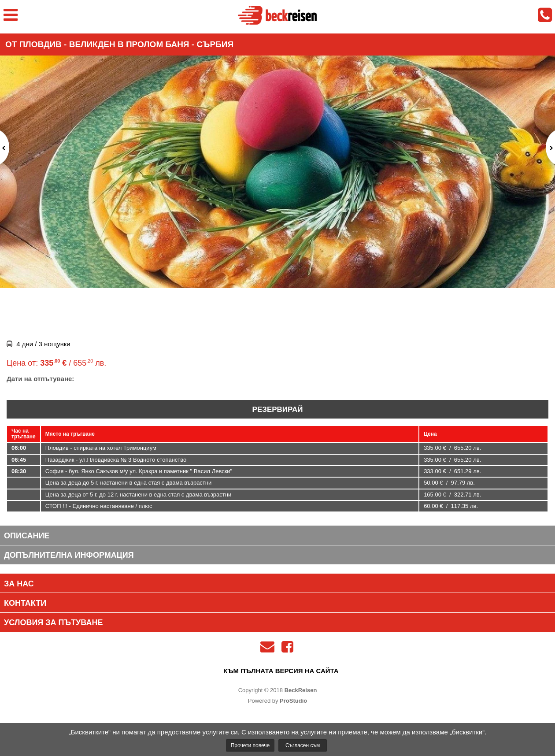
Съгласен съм (303, 745)
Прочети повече (250, 745)
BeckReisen (301, 690)
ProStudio (293, 701)
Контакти (25, 603)
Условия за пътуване (53, 623)
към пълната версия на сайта (281, 671)
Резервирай (278, 409)
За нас (19, 584)
